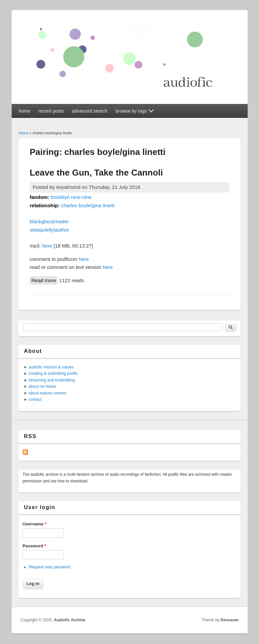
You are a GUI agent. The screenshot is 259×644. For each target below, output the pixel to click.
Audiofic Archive (70, 620)
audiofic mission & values (51, 367)
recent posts (51, 111)
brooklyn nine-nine (71, 197)
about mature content (47, 393)
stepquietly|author (49, 230)
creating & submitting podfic (53, 373)
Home (23, 133)
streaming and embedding (52, 380)
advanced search (90, 111)
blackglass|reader (49, 221)
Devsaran (230, 620)
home (24, 111)
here (47, 246)
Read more (44, 280)
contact (35, 399)
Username (35, 524)
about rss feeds (42, 386)
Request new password (49, 567)
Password (34, 546)
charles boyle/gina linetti (88, 205)
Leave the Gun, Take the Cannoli (96, 173)
